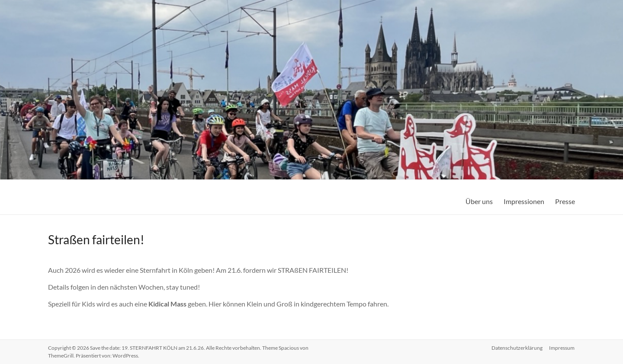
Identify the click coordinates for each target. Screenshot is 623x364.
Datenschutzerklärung (517, 348)
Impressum (562, 348)
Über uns (479, 201)
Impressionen (524, 201)
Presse (565, 201)
